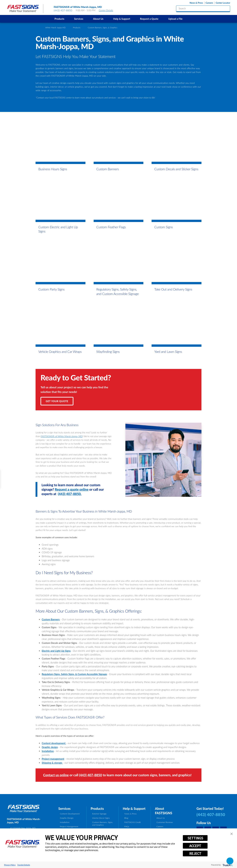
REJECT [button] (195, 854)
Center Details (107, 10)
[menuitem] (59, 19)
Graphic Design (67, 818)
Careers (209, 3)
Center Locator (223, 3)
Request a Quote (149, 19)
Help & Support (122, 19)
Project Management (69, 827)
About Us (98, 19)
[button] (232, 834)
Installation (65, 822)
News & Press (196, 3)
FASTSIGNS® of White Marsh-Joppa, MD (62, 436)
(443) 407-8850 (63, 10)
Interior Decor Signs (101, 818)
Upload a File (175, 19)
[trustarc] (227, 865)
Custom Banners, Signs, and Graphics (102, 824)
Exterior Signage (99, 814)
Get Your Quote (57, 401)
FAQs (127, 827)
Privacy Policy (10, 865)
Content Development (70, 814)
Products (59, 19)
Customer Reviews (165, 822)
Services (79, 19)
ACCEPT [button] (195, 846)
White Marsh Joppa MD (55, 27)
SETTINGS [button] (195, 838)
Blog (126, 818)
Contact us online (56, 775)
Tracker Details (24, 865)
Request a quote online (72, 489)
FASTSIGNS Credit (132, 822)
